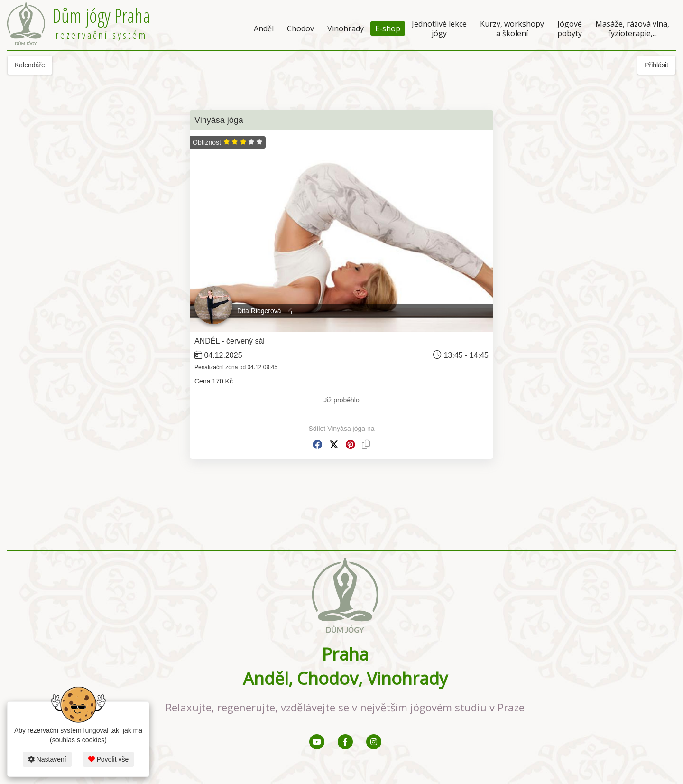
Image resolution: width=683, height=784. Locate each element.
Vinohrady (346, 28)
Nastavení (47, 759)
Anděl (264, 28)
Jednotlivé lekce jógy (439, 28)
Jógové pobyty (570, 28)
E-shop (388, 28)
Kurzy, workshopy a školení (512, 28)
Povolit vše (109, 759)
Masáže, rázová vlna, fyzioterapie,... (632, 28)
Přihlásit (656, 65)
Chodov (300, 28)
